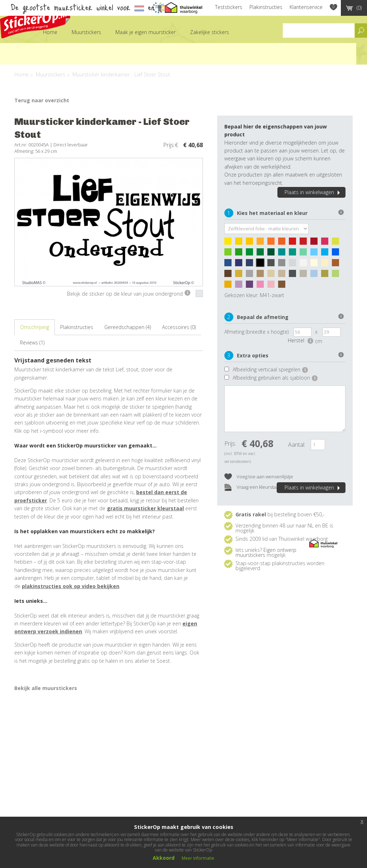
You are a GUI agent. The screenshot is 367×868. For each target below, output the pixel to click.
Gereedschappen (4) (128, 327)
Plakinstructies (266, 7)
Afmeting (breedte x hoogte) (256, 332)
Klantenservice (306, 7)
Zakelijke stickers (209, 32)
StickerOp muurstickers (35, 21)
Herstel (301, 340)
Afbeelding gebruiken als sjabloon (275, 378)
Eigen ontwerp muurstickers (266, 552)
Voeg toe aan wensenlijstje (259, 477)
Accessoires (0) (179, 327)
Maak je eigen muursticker (146, 32)
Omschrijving (35, 327)
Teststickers (229, 7)
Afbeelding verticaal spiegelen (270, 369)
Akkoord (164, 858)
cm (319, 341)
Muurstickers (86, 32)
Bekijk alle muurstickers (46, 688)
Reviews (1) (32, 342)
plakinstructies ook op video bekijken (71, 586)
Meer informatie (198, 858)
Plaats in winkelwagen (313, 192)
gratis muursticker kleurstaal (145, 508)
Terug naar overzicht (42, 100)
